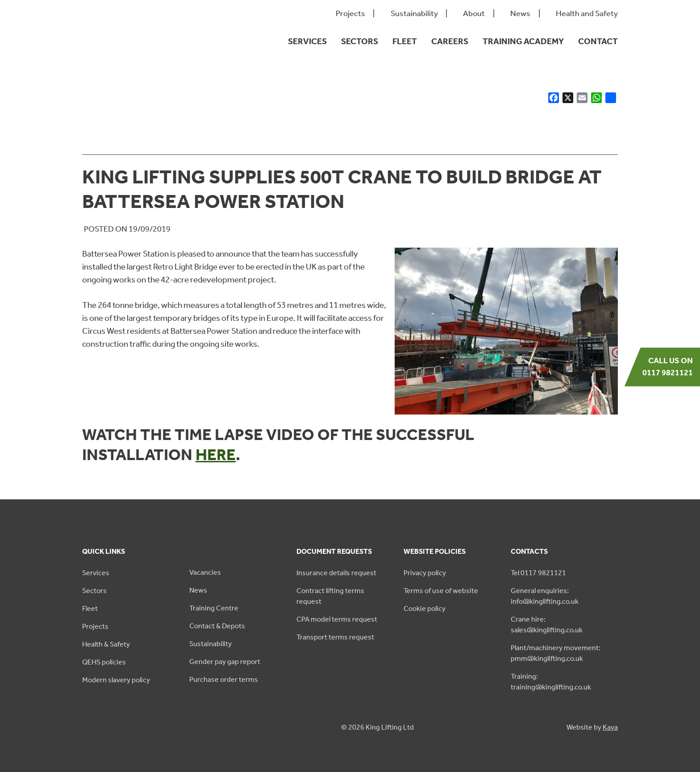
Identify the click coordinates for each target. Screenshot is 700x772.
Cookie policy (425, 608)
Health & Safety (106, 644)
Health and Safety (587, 14)
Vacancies (205, 572)
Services (307, 41)
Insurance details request (336, 573)
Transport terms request (335, 637)
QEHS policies (104, 662)
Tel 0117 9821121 (538, 573)
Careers (450, 41)
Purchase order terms (224, 679)
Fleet (405, 41)
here (216, 455)
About (474, 14)
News (520, 14)
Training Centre (214, 608)
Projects (350, 14)
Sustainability (414, 14)
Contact (598, 41)
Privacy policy (425, 573)
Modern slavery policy (116, 680)
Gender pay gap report (225, 662)
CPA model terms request (337, 619)
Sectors (360, 41)
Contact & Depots (217, 626)
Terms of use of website (441, 591)
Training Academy (523, 41)
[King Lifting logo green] (125, 58)
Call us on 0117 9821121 (668, 367)
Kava (610, 727)
